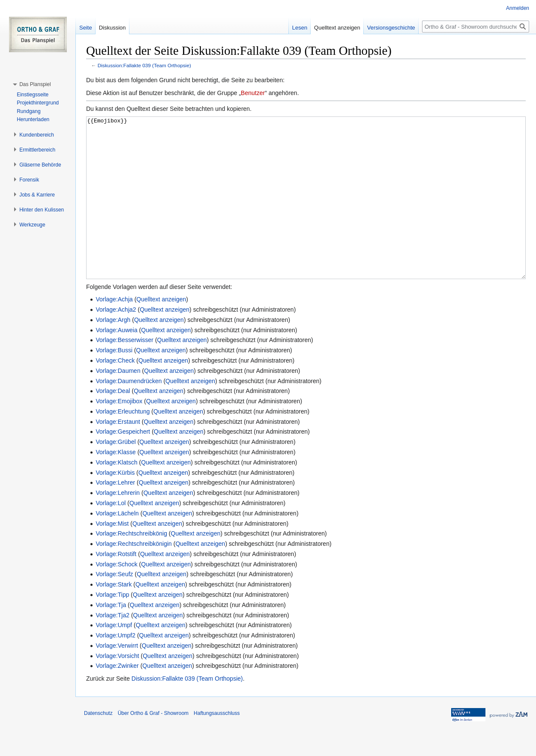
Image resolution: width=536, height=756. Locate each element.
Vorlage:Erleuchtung (123, 443)
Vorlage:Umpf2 (115, 667)
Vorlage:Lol (111, 535)
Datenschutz (98, 745)
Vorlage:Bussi (114, 382)
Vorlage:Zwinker (117, 698)
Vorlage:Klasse (115, 484)
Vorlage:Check (115, 393)
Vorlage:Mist (112, 556)
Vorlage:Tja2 (112, 647)
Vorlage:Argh (113, 352)
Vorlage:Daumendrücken (129, 413)
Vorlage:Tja (111, 637)
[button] (35, 84)
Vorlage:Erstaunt (118, 454)
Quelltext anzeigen (161, 331)
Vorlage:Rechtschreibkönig (131, 566)
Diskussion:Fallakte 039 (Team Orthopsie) (144, 65)
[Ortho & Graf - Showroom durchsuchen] (476, 27)
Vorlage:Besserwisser (124, 372)
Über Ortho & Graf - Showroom (153, 745)
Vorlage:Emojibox (119, 433)
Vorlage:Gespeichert (123, 464)
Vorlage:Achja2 (116, 342)
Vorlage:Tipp (112, 627)
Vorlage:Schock (116, 596)
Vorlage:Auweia (116, 362)
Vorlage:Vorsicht (117, 688)
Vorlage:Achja (114, 331)
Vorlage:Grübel (115, 474)
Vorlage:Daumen (118, 403)
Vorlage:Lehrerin (118, 525)
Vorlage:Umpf (114, 657)
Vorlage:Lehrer (115, 515)
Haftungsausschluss (217, 745)
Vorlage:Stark (114, 616)
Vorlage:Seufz (114, 606)
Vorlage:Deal (113, 423)
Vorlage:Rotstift (116, 586)
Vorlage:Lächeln (117, 545)
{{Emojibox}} (306, 214)
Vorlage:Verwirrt (117, 678)
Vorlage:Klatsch (116, 494)
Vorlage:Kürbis (115, 505)
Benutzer (253, 93)
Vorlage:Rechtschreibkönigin (133, 576)
